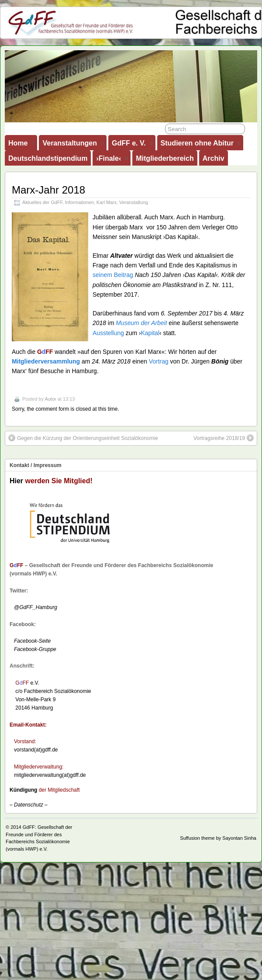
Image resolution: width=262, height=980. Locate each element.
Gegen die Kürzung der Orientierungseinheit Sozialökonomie (83, 438)
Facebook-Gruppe (33, 649)
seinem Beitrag (113, 275)
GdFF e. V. (133, 145)
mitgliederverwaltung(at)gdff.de (50, 775)
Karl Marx (107, 202)
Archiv (214, 158)
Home (22, 145)
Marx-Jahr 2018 (48, 190)
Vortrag (159, 361)
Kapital (150, 333)
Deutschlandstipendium (48, 158)
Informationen (79, 202)
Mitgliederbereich (165, 158)
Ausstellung (108, 333)
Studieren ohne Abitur (201, 145)
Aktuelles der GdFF (42, 202)
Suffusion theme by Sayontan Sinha (218, 838)
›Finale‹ (112, 160)
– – (29, 805)
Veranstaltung (134, 202)
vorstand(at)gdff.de (36, 750)
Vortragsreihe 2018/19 (224, 438)
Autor (50, 399)
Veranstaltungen (73, 145)
